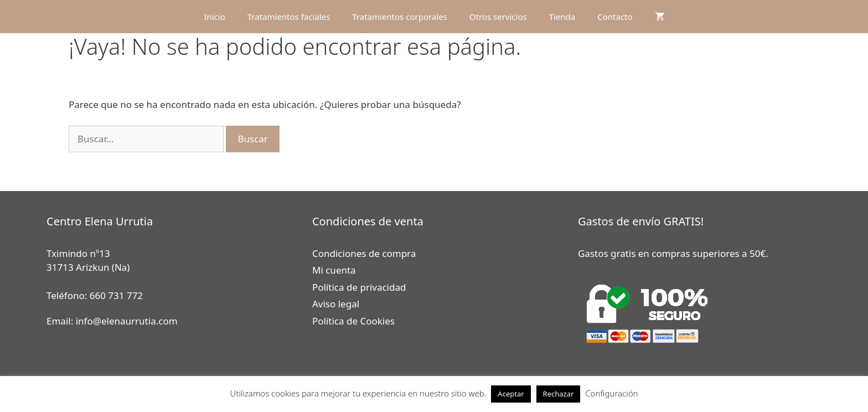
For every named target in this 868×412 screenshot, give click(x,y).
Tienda (562, 17)
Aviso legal (336, 304)
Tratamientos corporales (400, 17)
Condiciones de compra (364, 253)
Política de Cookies (353, 321)
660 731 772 (116, 295)
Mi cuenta (334, 270)
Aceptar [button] (511, 394)
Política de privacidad (359, 287)
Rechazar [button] (559, 394)
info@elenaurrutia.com (127, 321)
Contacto (615, 17)
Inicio (214, 17)
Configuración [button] (611, 393)
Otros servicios (498, 17)
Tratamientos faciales (289, 17)
